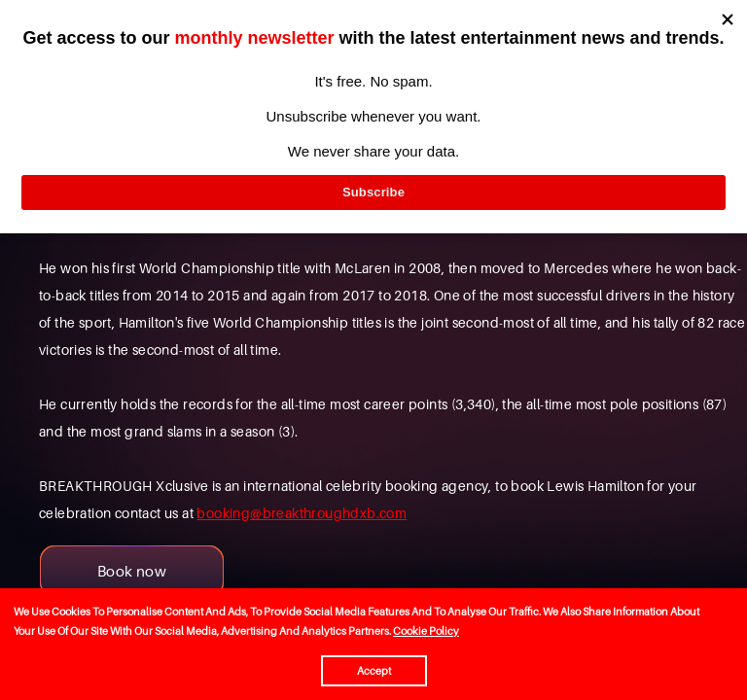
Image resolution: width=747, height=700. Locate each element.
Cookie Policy (426, 631)
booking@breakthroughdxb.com (302, 513)
